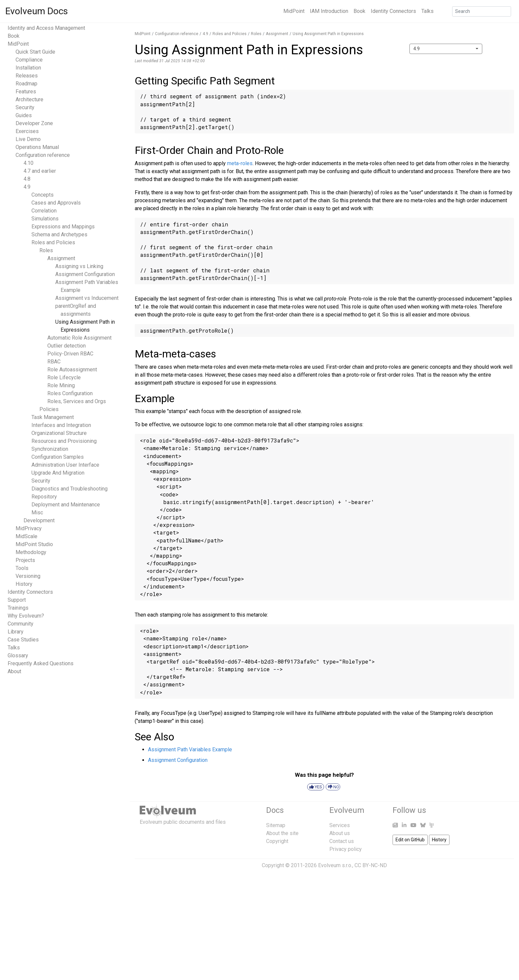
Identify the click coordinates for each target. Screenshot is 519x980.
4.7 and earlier (40, 171)
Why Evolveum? (26, 616)
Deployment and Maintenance (66, 505)
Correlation (44, 211)
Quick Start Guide (35, 52)
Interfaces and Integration (61, 425)
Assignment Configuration (85, 274)
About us (340, 833)
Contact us (342, 841)
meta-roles (240, 163)
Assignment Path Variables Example (190, 749)
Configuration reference (43, 155)
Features (26, 92)
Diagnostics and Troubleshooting (70, 489)
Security (25, 107)
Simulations (45, 219)
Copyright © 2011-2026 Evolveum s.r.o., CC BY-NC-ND (324, 865)
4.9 (27, 187)
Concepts (43, 195)
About (14, 671)
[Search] (482, 11)
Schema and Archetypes (59, 234)
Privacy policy (346, 849)
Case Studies (23, 640)
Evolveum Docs (37, 11)
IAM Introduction (329, 11)
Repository (44, 497)
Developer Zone (34, 123)
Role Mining (61, 385)
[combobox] (446, 49)
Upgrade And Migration (58, 473)
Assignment (61, 258)
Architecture (29, 99)
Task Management (53, 417)
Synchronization (50, 449)
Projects (25, 560)
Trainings (18, 608)
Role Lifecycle (64, 377)
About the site (282, 833)
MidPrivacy (29, 528)
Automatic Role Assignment (79, 338)
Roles (46, 250)
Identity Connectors (393, 11)
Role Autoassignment (72, 370)
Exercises (27, 131)
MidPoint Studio (34, 544)
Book (359, 11)
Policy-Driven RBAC (70, 354)
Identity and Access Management (46, 28)
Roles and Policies (53, 242)
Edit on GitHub (410, 840)
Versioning (28, 576)
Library (16, 632)
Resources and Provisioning (64, 441)
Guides (24, 115)
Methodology (31, 552)
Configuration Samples (58, 457)
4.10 (28, 163)
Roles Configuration (70, 393)
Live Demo (28, 139)
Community (21, 624)
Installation (28, 68)
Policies (49, 409)
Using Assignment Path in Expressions (328, 34)
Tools (22, 568)
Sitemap (276, 825)
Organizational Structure (59, 433)
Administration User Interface (65, 465)
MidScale (26, 536)
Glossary (18, 655)
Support (17, 600)
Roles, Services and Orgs (77, 401)
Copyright (277, 841)
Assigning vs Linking (79, 266)
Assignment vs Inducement (87, 298)
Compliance (29, 60)
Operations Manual (37, 147)
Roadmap (26, 84)
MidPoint (294, 11)
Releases (27, 76)
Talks (427, 11)
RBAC (54, 362)
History (24, 584)
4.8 (27, 179)
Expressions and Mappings (63, 227)
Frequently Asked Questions (41, 663)
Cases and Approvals (56, 203)
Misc (37, 513)
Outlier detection (67, 346)
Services (340, 825)
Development (39, 520)
